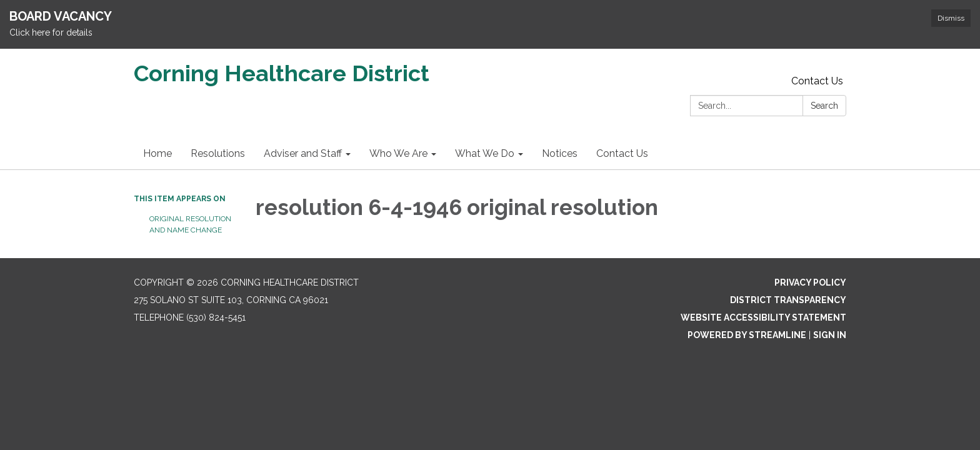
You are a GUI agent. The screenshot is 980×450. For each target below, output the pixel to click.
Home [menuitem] (157, 153)
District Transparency (788, 300)
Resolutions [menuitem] (218, 153)
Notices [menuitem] (560, 153)
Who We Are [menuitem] (398, 153)
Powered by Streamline (747, 335)
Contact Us (817, 81)
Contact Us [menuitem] (622, 153)
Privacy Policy (810, 282)
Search (824, 106)
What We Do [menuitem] (485, 153)
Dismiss (951, 18)
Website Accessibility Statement (763, 317)
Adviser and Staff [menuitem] (303, 153)
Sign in (830, 335)
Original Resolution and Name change (190, 224)
